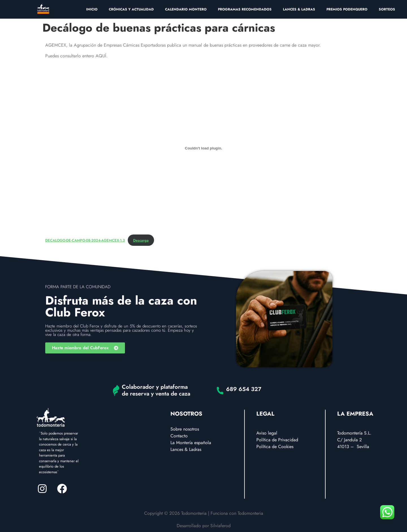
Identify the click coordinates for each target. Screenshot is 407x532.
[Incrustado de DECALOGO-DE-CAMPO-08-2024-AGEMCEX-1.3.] (203, 148)
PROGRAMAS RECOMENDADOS (245, 9)
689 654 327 (244, 389)
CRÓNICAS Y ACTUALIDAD (131, 9)
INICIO (92, 9)
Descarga (141, 240)
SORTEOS (387, 9)
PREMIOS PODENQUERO (347, 9)
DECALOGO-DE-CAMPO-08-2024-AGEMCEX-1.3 (85, 240)
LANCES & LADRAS (299, 9)
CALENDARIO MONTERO (186, 9)
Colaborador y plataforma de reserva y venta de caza (156, 390)
